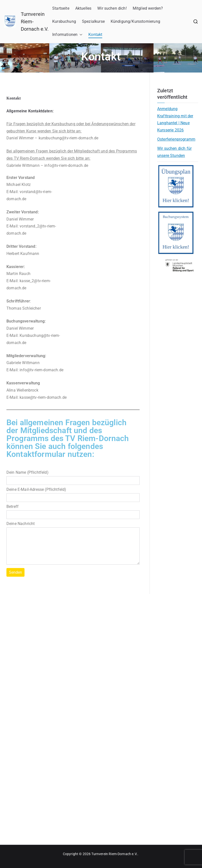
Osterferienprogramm (176, 139)
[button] (80, 35)
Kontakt (95, 35)
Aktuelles (83, 8)
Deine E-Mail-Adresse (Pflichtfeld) (73, 494)
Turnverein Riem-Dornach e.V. (114, 854)
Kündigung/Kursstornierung (135, 21)
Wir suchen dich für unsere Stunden (174, 152)
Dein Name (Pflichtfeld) (73, 476)
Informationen (67, 35)
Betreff (73, 511)
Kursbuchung (64, 21)
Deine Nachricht (73, 543)
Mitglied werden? (148, 8)
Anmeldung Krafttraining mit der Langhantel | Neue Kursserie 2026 (175, 119)
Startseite (61, 8)
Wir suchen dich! (112, 8)
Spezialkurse (93, 21)
